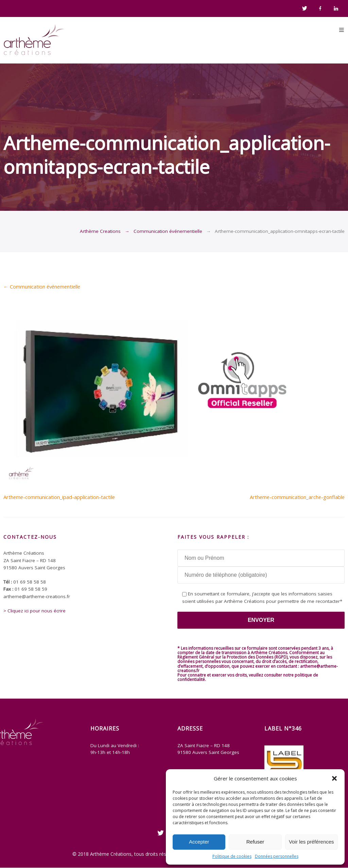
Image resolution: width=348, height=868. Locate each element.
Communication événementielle (168, 231)
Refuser (255, 842)
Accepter (199, 842)
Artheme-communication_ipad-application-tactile (59, 497)
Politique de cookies (232, 856)
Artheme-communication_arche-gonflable (297, 497)
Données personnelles (277, 856)
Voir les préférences (311, 842)
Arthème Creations (100, 231)
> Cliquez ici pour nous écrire (34, 611)
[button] (334, 778)
